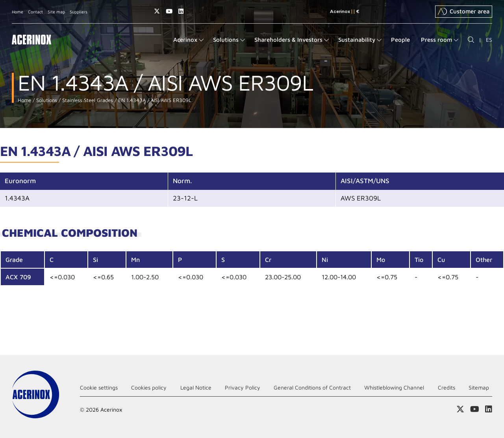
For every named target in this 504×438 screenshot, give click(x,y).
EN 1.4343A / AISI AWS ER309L (154, 100)
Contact (35, 12)
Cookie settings (99, 387)
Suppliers (79, 12)
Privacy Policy (243, 387)
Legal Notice (196, 387)
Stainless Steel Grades (87, 100)
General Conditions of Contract (312, 387)
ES (489, 40)
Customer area (464, 11)
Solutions (46, 100)
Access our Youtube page (169, 11)
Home (18, 12)
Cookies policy (149, 387)
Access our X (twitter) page (157, 11)
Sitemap (479, 387)
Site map (56, 12)
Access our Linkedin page (181, 11)
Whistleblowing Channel (394, 387)
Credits (447, 387)
